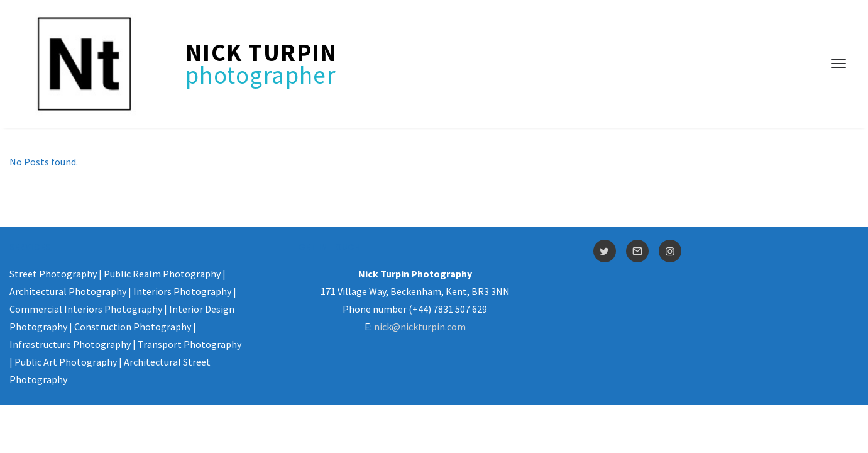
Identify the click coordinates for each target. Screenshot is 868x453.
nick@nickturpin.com (420, 327)
